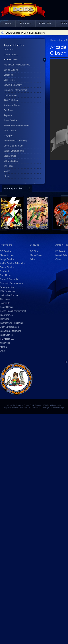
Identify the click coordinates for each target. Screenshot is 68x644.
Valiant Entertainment (14, 151)
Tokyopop (8, 136)
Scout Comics (10, 120)
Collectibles (45, 23)
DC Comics (9, 50)
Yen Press (9, 166)
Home (8, 23)
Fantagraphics (11, 95)
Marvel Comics (11, 55)
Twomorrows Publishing (15, 141)
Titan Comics (10, 131)
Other (6, 176)
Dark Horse (9, 80)
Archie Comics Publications (17, 65)
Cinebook (8, 75)
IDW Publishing (11, 100)
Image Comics (11, 60)
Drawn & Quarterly (13, 85)
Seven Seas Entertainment (17, 126)
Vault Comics (10, 156)
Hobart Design (58, 408)
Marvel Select (37, 255)
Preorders (25, 23)
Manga (7, 171)
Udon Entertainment (13, 146)
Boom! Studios (11, 70)
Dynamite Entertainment (15, 90)
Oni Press (8, 110)
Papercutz (9, 115)
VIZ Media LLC (11, 161)
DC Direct (35, 251)
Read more (39, 33)
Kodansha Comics (12, 105)
